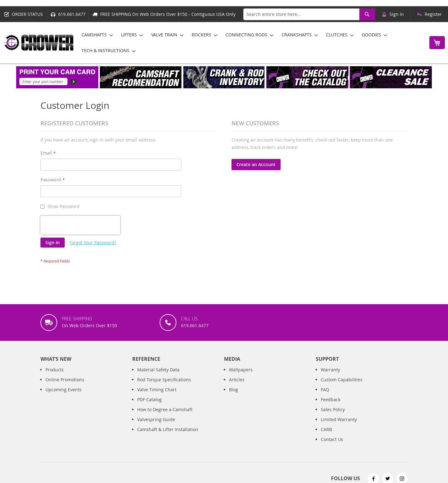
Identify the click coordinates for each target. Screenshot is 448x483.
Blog (233, 362)
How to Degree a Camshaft (165, 381)
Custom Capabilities (342, 352)
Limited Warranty (339, 391)
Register (433, 14)
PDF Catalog (149, 372)
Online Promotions (65, 352)
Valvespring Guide (156, 391)
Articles (237, 352)
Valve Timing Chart (157, 362)
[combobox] (309, 14)
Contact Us (332, 411)
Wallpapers (241, 342)
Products (55, 342)
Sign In (397, 14)
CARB (326, 401)
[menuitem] (95, 35)
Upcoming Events (63, 362)
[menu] (250, 43)
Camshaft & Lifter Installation (168, 401)
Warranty (330, 342)
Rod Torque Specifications (164, 352)
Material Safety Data (158, 342)
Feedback (331, 372)
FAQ (325, 362)
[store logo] (39, 43)
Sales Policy (333, 381)
